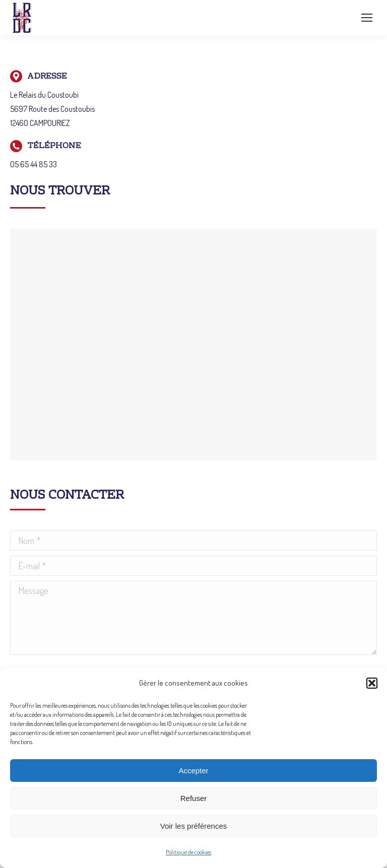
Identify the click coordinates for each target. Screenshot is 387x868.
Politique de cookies (188, 852)
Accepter (193, 771)
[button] (372, 683)
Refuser (194, 798)
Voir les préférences (194, 826)
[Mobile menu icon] (367, 18)
